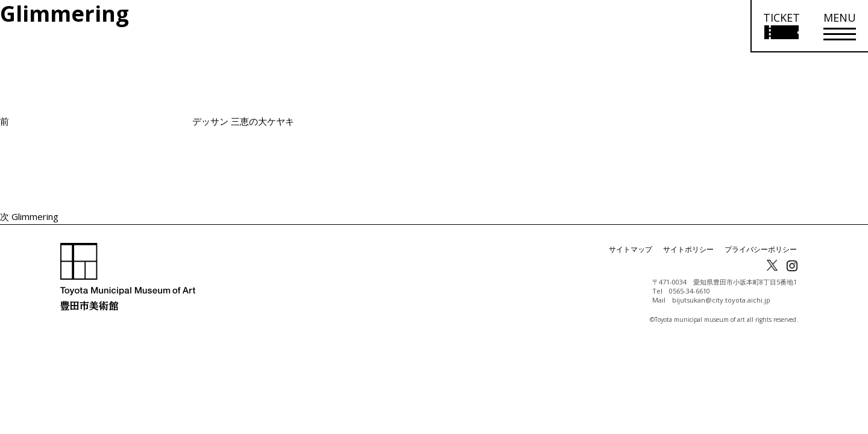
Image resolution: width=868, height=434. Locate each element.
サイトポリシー (688, 249)
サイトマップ (631, 249)
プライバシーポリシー (761, 249)
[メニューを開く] (840, 26)
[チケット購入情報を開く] (781, 26)
